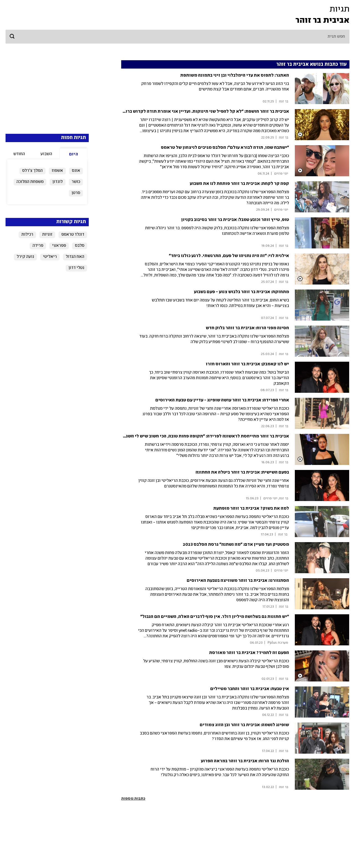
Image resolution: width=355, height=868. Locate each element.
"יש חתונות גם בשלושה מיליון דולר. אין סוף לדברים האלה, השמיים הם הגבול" (215, 617)
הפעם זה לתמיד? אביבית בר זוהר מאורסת (249, 653)
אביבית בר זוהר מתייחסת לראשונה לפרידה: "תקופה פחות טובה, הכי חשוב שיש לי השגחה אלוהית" (196, 436)
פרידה (38, 246)
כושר (76, 182)
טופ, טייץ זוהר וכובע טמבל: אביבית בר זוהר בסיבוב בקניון (235, 220)
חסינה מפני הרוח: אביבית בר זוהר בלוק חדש (247, 328)
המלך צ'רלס (32, 171)
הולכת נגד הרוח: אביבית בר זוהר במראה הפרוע (245, 761)
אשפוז (57, 171)
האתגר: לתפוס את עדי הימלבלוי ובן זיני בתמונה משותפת (235, 75)
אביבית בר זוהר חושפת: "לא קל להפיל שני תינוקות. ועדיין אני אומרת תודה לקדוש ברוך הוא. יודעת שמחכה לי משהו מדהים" (172, 111)
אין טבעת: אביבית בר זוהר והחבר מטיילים (250, 689)
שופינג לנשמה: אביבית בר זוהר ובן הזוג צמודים (244, 725)
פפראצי (59, 246)
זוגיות (47, 235)
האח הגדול (75, 257)
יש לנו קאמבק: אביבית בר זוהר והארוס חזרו (247, 364)
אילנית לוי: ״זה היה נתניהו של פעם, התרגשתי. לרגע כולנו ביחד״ (229, 256)
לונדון (58, 182)
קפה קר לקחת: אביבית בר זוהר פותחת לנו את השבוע (239, 184)
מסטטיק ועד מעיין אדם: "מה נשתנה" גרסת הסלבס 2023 (236, 544)
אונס (76, 171)
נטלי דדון (76, 268)
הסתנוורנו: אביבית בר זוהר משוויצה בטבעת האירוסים (238, 581)
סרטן (76, 193)
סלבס (80, 246)
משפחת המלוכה (30, 182)
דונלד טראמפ (73, 235)
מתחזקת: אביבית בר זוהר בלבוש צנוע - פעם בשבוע (241, 292)
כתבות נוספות (133, 799)
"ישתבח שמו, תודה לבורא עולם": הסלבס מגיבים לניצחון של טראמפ (225, 148)
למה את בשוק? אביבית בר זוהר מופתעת (251, 508)
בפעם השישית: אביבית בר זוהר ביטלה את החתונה (242, 472)
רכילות (27, 235)
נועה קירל (25, 257)
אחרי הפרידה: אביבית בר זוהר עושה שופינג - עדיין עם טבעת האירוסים (222, 400)
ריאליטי (50, 257)
